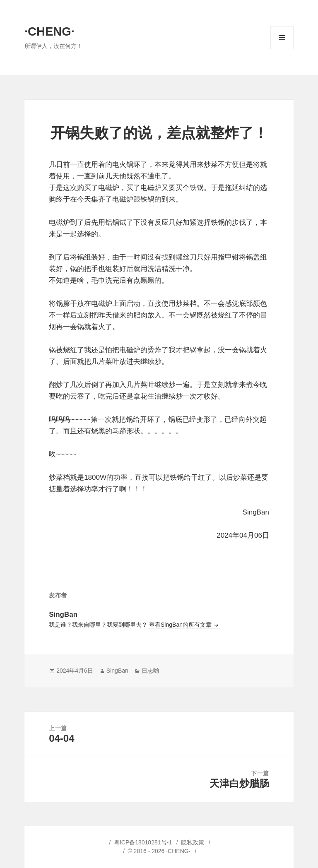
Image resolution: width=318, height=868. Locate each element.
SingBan (117, 671)
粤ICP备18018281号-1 (143, 842)
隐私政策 (193, 842)
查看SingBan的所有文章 (181, 625)
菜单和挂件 (282, 49)
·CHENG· (49, 31)
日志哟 (150, 671)
